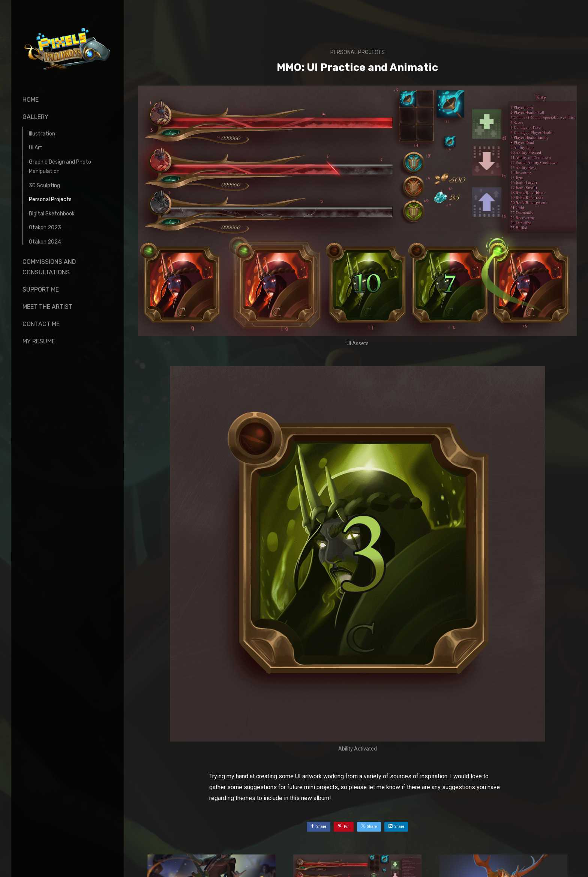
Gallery (35, 117)
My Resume (39, 341)
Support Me (41, 290)
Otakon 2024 (45, 242)
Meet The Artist (47, 307)
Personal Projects (50, 199)
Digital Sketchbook (52, 214)
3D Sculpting (44, 186)
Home (31, 100)
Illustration (42, 134)
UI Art (36, 148)
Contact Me (41, 324)
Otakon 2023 (45, 228)
